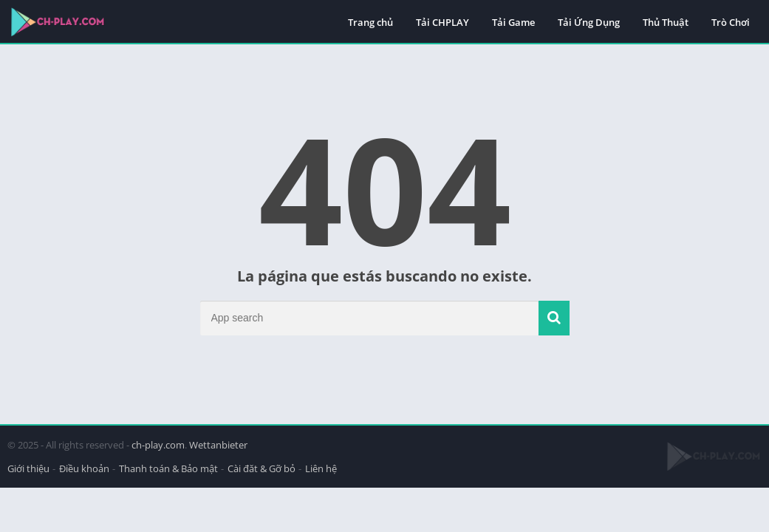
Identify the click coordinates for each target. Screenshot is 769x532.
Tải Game (513, 22)
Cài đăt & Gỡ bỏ (262, 468)
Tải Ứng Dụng (589, 22)
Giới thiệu (28, 468)
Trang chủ (370, 22)
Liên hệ (321, 468)
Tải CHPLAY (442, 22)
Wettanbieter (218, 445)
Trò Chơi (731, 22)
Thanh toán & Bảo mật (168, 468)
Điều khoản (84, 468)
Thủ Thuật (666, 22)
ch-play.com (158, 445)
